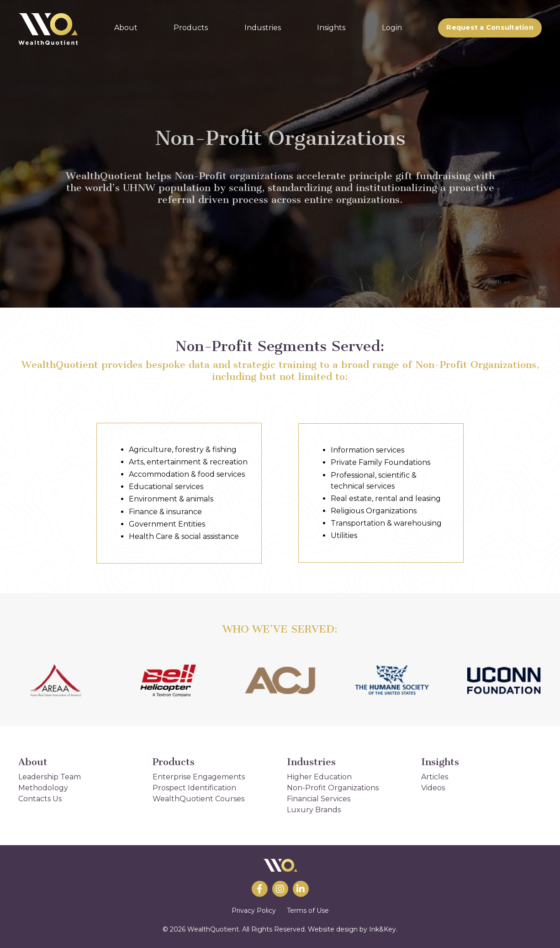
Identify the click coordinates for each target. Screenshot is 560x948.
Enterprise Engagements (199, 777)
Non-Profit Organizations (333, 788)
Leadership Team (50, 777)
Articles (435, 777)
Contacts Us (40, 799)
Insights (331, 28)
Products (191, 28)
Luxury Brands (314, 810)
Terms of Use (308, 911)
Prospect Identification (194, 788)
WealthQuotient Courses (198, 799)
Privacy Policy (254, 911)
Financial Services (319, 799)
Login (392, 28)
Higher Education (319, 777)
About (126, 28)
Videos (433, 788)
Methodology (43, 788)
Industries (263, 28)
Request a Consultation (490, 27)
